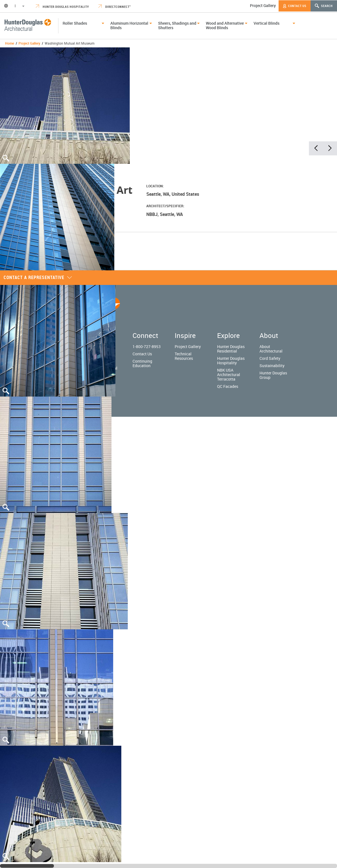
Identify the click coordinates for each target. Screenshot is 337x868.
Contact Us (295, 6)
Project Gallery (263, 5)
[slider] (27, 866)
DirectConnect (115, 7)
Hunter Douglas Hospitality (62, 7)
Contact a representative (38, 277)
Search (324, 6)
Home (10, 43)
